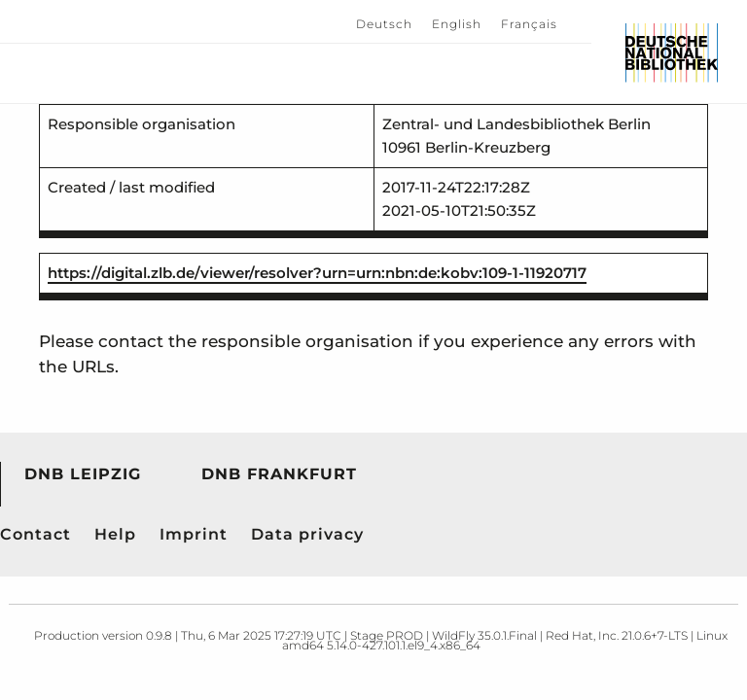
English (457, 24)
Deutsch (384, 24)
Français (529, 24)
